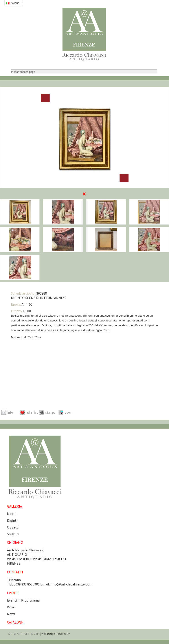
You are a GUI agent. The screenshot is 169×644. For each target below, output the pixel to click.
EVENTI (13, 593)
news (11, 614)
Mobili (12, 514)
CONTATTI (15, 572)
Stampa (50, 412)
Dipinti (12, 520)
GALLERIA (15, 506)
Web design (49, 634)
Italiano (13, 4)
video (11, 607)
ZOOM (69, 412)
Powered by (63, 634)
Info (10, 412)
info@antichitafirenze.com (71, 584)
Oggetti (13, 527)
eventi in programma (23, 600)
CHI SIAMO (15, 542)
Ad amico (32, 412)
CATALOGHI (16, 622)
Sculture (13, 534)
